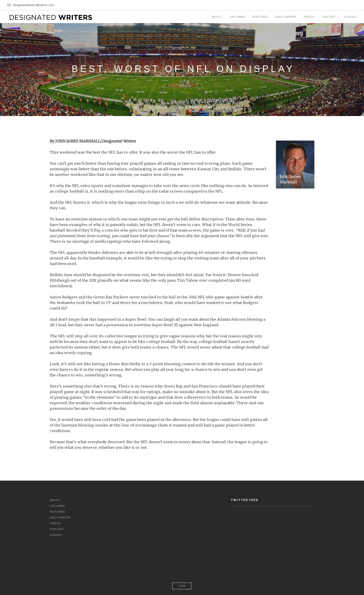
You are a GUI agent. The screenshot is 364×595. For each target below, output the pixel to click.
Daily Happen (286, 17)
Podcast (329, 17)
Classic (350, 17)
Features (260, 17)
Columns (237, 17)
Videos (309, 17)
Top (182, 586)
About (217, 17)
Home (133, 108)
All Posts (158, 108)
